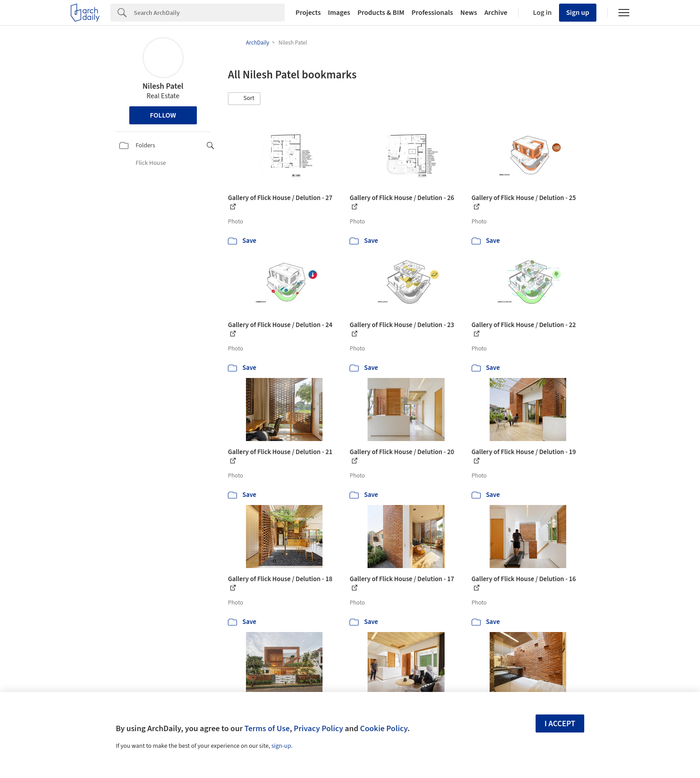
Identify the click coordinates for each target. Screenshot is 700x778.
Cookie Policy (384, 728)
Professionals (432, 13)
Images (339, 13)
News (469, 13)
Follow (163, 115)
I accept (560, 724)
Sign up (578, 13)
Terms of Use (267, 728)
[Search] (209, 13)
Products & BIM (381, 13)
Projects (308, 13)
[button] (244, 99)
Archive (496, 13)
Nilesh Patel (163, 86)
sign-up (281, 746)
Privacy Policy (318, 728)
